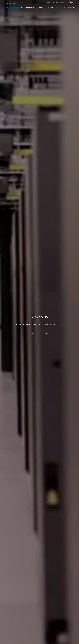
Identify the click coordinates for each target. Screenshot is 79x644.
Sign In (64, 3)
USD (21, 3)
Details (39, 332)
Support (47, 3)
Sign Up (56, 3)
